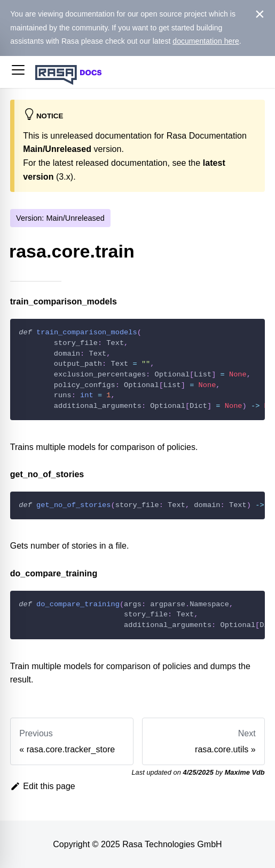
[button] (18, 72)
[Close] (260, 14)
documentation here (206, 41)
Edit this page (43, 786)
